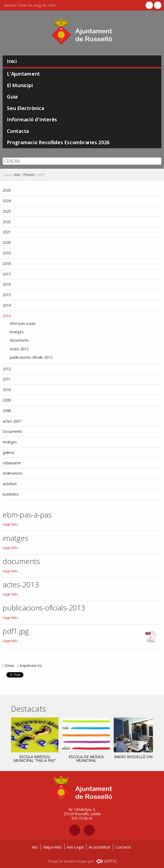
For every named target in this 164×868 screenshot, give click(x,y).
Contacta (18, 131)
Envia (9, 666)
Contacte (123, 847)
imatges (15, 538)
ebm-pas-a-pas (27, 515)
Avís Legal (75, 847)
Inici (12, 61)
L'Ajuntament (23, 74)
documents (21, 561)
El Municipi (20, 85)
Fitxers (29, 175)
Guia (12, 97)
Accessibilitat (100, 847)
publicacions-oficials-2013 (44, 608)
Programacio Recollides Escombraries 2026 (58, 142)
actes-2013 (21, 584)
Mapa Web (52, 847)
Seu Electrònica (25, 108)
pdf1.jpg (16, 631)
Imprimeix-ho (31, 666)
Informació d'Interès (32, 119)
